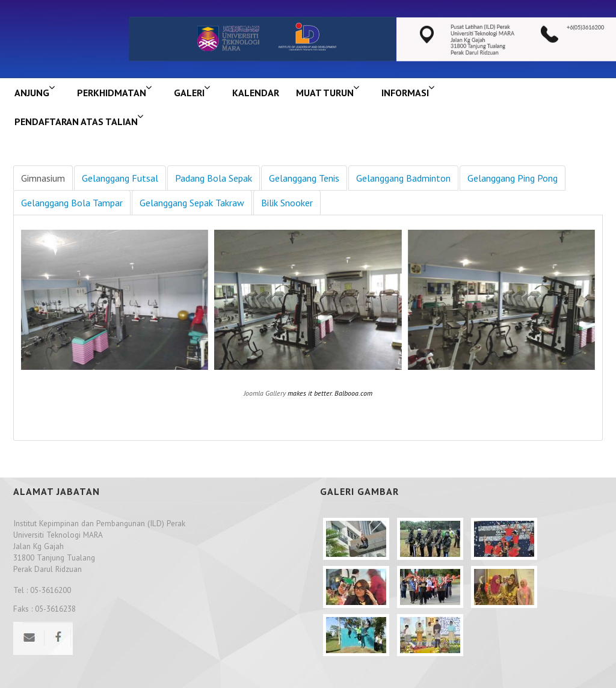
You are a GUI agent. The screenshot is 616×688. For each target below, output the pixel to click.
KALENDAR (256, 93)
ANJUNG (32, 93)
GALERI (189, 93)
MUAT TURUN (325, 93)
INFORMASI (405, 93)
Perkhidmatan (112, 93)
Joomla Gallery (265, 393)
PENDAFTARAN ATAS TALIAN (76, 121)
